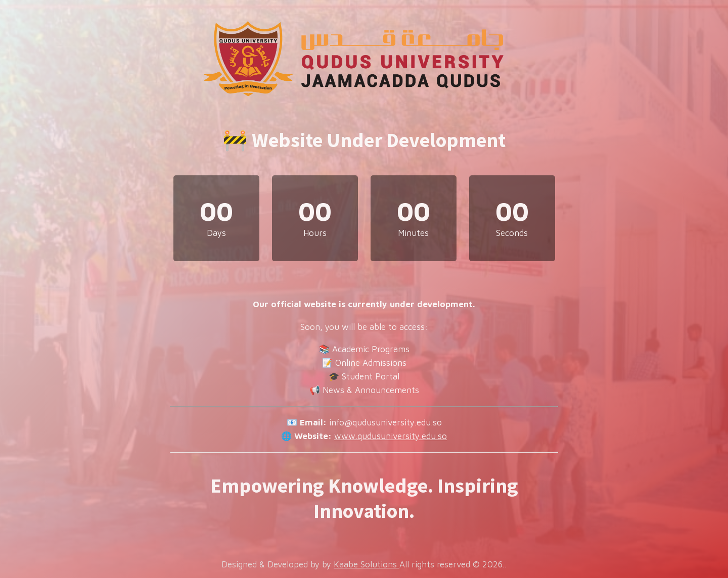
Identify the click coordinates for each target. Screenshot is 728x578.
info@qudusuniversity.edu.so (385, 422)
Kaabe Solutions (367, 564)
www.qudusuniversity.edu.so (391, 436)
